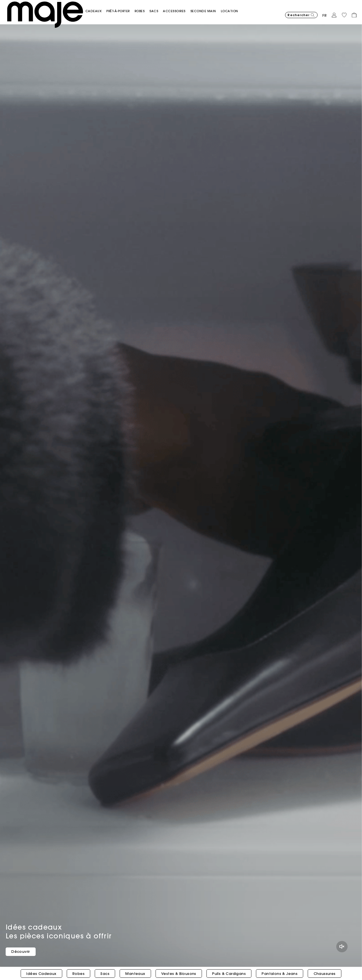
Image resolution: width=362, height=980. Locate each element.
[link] (238, 8)
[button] (102, 8)
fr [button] (325, 13)
